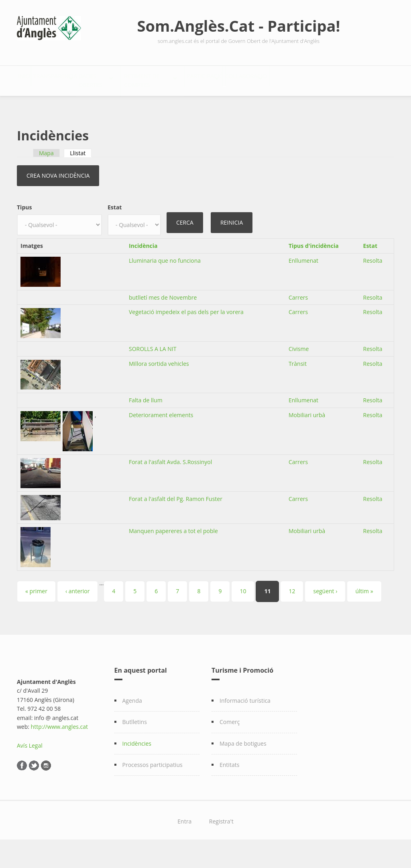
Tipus (24, 228)
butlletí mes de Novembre (163, 318)
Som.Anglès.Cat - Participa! (239, 26)
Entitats (229, 785)
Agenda (132, 721)
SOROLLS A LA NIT (153, 369)
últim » (364, 611)
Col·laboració (47, 104)
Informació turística (245, 721)
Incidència (143, 266)
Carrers (298, 318)
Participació (306, 78)
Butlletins (135, 742)
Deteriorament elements (161, 435)
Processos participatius (153, 785)
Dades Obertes (150, 78)
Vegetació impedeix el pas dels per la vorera (186, 332)
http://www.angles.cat (60, 747)
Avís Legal (30, 766)
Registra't (221, 842)
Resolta (373, 281)
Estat (115, 228)
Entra (184, 842)
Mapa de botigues (243, 764)
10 (243, 611)
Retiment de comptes (229, 78)
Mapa (46, 173)
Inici (32, 78)
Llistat (81, 173)
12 (292, 611)
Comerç (230, 742)
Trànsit (298, 384)
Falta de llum (146, 421)
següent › (325, 611)
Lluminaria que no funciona (165, 281)
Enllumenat (303, 281)
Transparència (79, 78)
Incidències (137, 764)
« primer (36, 611)
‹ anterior (77, 611)
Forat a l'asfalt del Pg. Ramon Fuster (176, 519)
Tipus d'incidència (314, 266)
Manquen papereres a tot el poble (173, 551)
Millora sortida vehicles (159, 384)
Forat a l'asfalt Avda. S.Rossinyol (170, 482)
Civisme (299, 369)
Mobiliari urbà (307, 435)
